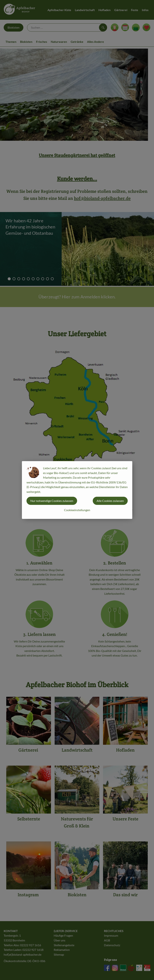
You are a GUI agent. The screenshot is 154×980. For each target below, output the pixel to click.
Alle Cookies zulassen (110, 501)
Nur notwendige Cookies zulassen (52, 501)
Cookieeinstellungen (77, 510)
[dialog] (77, 490)
